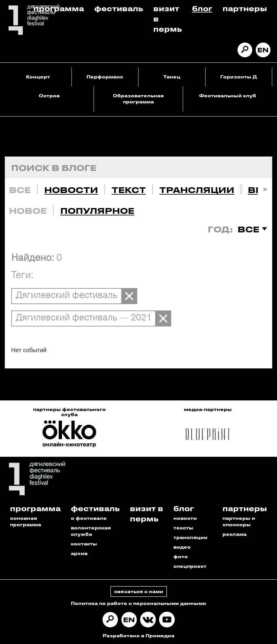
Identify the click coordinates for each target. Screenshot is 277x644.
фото (181, 556)
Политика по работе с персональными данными (138, 603)
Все (20, 190)
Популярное (97, 211)
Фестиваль (119, 8)
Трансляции (197, 190)
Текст (129, 190)
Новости (71, 190)
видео (182, 547)
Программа (59, 8)
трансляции (190, 537)
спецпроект (190, 566)
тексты (183, 528)
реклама (235, 534)
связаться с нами (139, 591)
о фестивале (89, 518)
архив (79, 553)
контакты (84, 544)
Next (265, 188)
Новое (28, 211)
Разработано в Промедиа (138, 636)
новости (185, 518)
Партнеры (245, 8)
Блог (202, 8)
